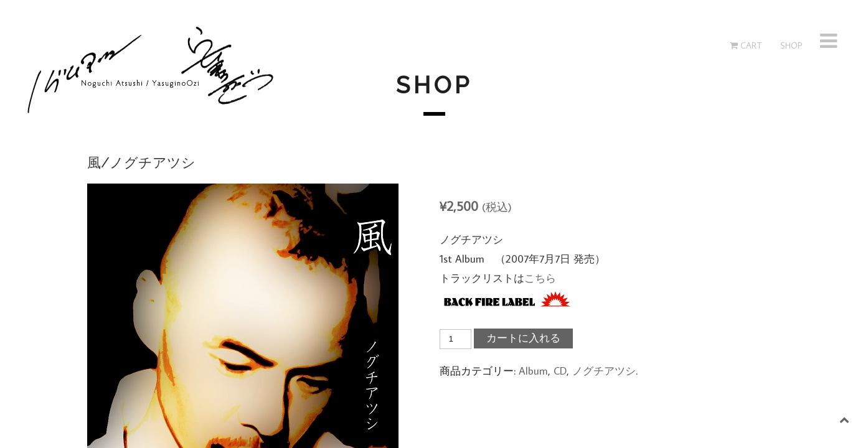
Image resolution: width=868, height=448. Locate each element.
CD (560, 371)
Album (533, 371)
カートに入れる (523, 338)
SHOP (790, 45)
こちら (540, 278)
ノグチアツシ (604, 371)
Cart (746, 45)
